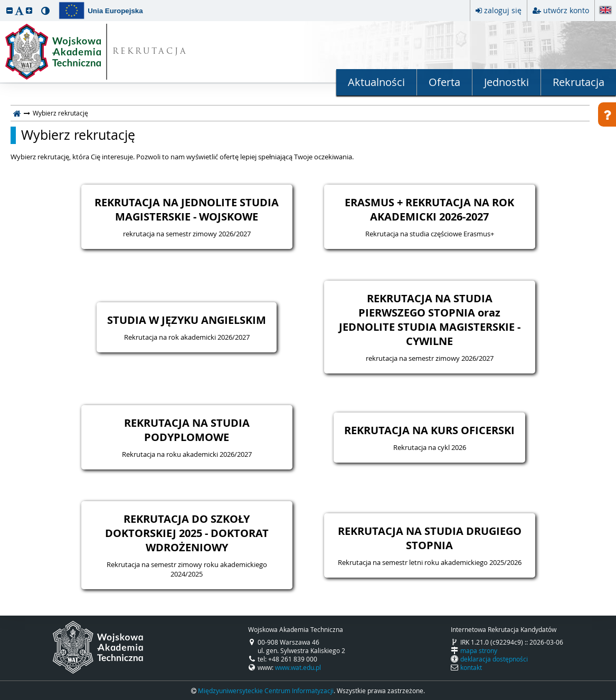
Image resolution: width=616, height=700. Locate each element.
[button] (10, 10)
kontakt (471, 667)
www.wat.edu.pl (298, 667)
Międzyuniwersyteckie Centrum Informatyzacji (266, 691)
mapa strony (479, 650)
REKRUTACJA (150, 52)
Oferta (444, 82)
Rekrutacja (579, 82)
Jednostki (506, 82)
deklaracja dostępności (494, 659)
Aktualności (376, 82)
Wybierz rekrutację (78, 135)
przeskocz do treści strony (3, 3)
